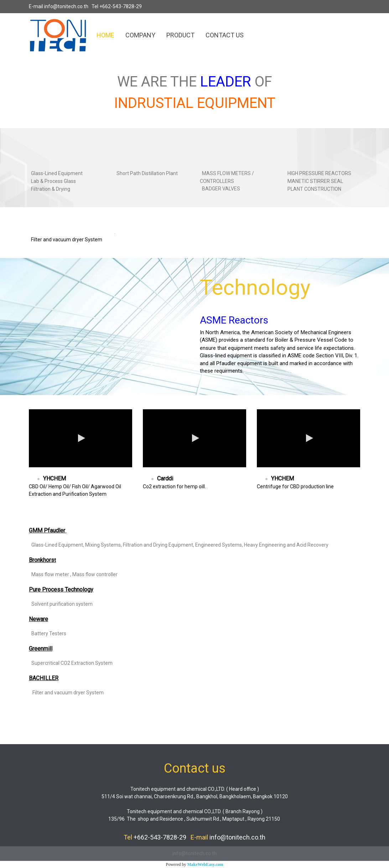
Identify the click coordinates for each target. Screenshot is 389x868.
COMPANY (140, 35)
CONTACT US (225, 35)
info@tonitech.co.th (66, 6)
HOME (105, 35)
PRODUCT (180, 35)
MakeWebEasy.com (205, 864)
